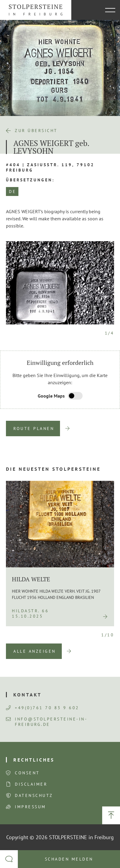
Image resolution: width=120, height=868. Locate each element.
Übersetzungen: (30, 180)
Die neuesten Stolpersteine (53, 469)
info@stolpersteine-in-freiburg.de (47, 722)
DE (12, 192)
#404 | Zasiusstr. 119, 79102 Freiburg (50, 167)
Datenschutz (34, 795)
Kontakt (27, 695)
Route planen (34, 428)
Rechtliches (34, 760)
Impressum (30, 807)
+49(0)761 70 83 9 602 (43, 708)
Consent (27, 773)
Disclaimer (31, 784)
